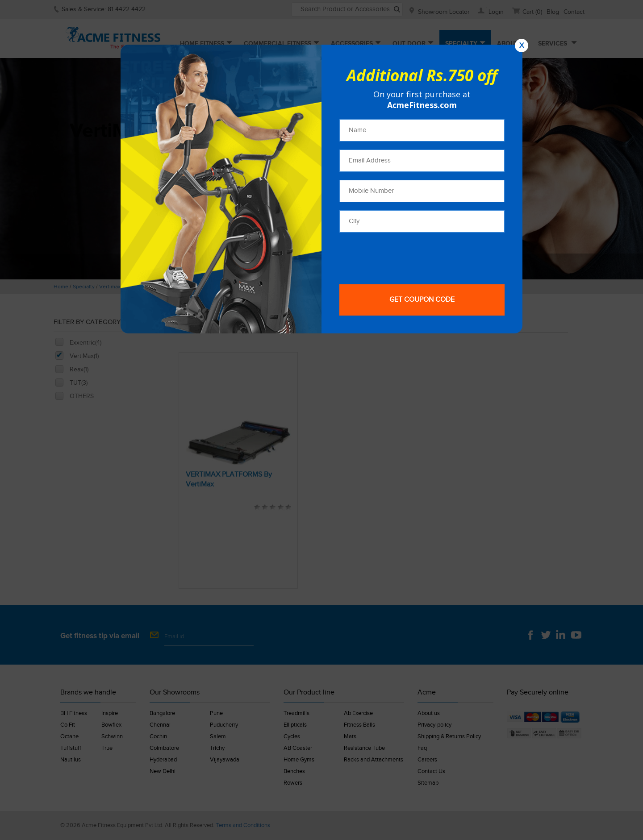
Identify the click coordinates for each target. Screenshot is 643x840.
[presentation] (407, 258)
